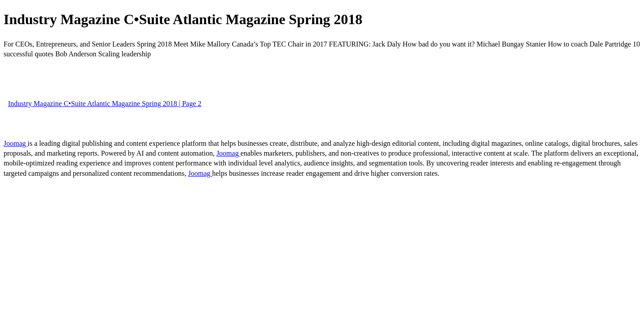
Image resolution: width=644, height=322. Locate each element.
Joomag (16, 143)
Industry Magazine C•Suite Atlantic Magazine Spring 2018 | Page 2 (105, 104)
